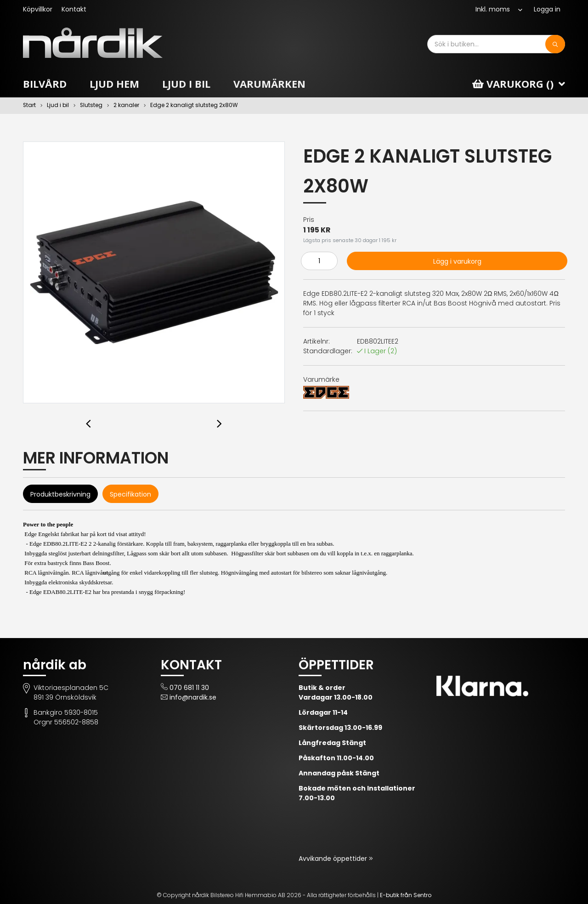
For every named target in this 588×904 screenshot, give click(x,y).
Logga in (547, 9)
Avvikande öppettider (334, 859)
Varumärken (269, 84)
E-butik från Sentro (406, 895)
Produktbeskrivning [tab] (60, 494)
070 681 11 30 (189, 688)
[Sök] (555, 44)
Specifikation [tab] (130, 494)
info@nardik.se (193, 697)
